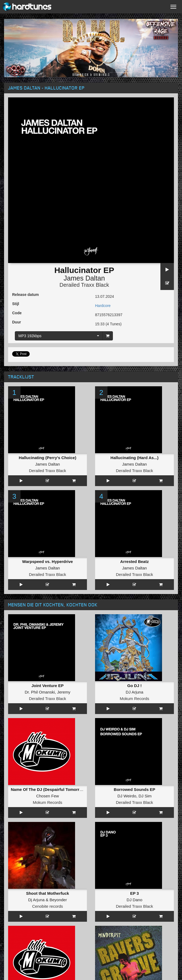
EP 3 (134, 893)
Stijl (16, 304)
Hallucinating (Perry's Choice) (48, 458)
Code (17, 313)
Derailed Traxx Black (84, 285)
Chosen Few (48, 796)
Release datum (26, 295)
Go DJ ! (134, 686)
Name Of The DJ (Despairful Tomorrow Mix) (53, 789)
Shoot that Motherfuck (47, 893)
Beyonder (58, 900)
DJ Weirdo (127, 796)
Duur (17, 322)
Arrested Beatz (134, 561)
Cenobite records (48, 906)
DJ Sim (145, 796)
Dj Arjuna (36, 900)
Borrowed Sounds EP (134, 789)
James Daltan (84, 278)
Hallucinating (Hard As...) (134, 458)
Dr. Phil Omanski (40, 692)
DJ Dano (134, 900)
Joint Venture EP (47, 686)
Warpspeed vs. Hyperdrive (48, 561)
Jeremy (64, 692)
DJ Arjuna (134, 692)
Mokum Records (134, 699)
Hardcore (103, 306)
